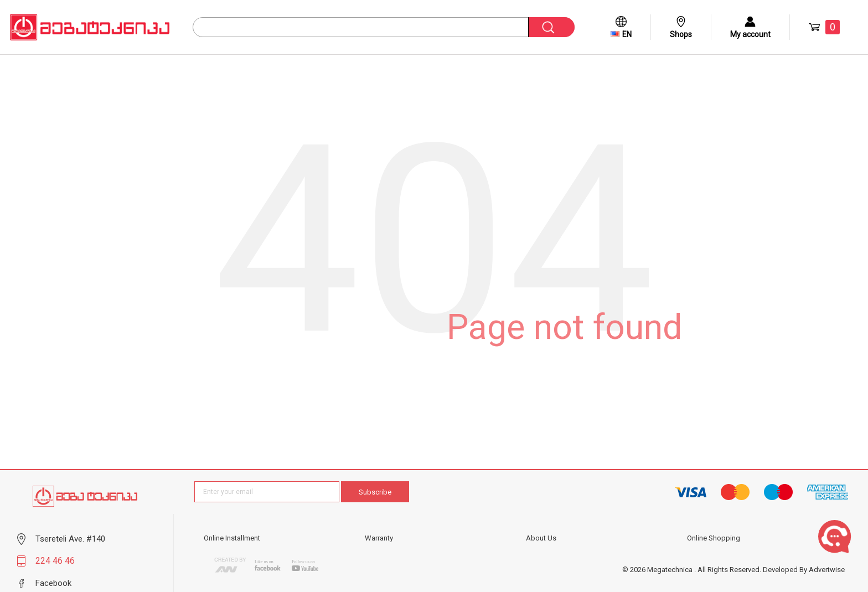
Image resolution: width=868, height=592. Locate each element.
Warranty (379, 538)
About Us (541, 538)
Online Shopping (714, 538)
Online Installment (232, 538)
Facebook (53, 583)
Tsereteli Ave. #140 (70, 539)
